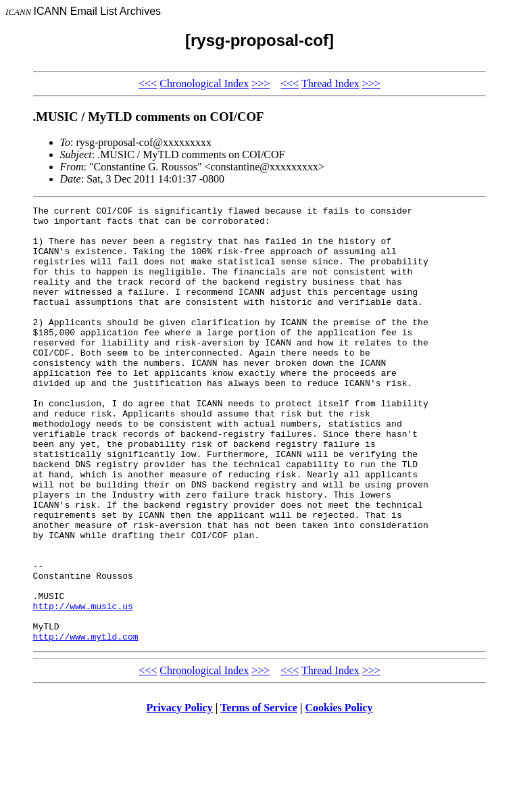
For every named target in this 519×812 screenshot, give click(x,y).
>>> (261, 83)
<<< (148, 83)
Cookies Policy (339, 795)
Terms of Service (259, 795)
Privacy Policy (180, 795)
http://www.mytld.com (86, 723)
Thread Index (330, 83)
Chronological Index (204, 83)
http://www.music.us (83, 687)
